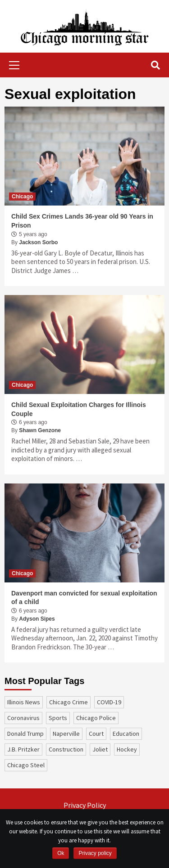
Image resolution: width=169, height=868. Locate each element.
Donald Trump (25, 734)
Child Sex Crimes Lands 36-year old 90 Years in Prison (82, 221)
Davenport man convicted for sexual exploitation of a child (84, 598)
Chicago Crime (69, 702)
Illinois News (24, 702)
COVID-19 (109, 702)
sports (58, 718)
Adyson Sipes (37, 619)
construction (66, 749)
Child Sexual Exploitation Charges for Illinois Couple (79, 409)
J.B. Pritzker (23, 749)
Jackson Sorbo (38, 242)
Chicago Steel (26, 765)
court (96, 734)
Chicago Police (96, 718)
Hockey (127, 749)
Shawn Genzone (40, 430)
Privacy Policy (85, 805)
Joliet (100, 749)
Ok (61, 853)
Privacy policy (95, 853)
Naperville (66, 734)
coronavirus (23, 718)
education (126, 734)
